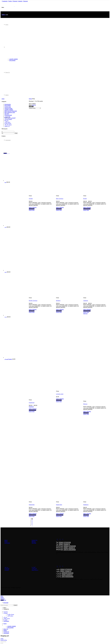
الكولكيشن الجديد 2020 (10, 118)
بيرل (6, 317)
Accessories (8, 104)
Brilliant (58, 301)
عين (6, 227)
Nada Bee (32, 505)
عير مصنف (7, 126)
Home (30, 99)
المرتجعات (34, 569)
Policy (6, 542)
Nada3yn (86, 505)
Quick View (32, 210)
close (3, 99)
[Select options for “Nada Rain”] (60, 515)
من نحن (6, 567)
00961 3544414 (64, 544)
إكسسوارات (7, 117)
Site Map (34, 543)
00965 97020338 (65, 542)
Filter (16, 133)
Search (16, 605)
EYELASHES (8, 106)
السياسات (7, 569)
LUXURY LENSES (9, 110)
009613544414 (67, 575)
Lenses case (60, 394)
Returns (34, 542)
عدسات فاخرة (8, 123)
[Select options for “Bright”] (87, 209)
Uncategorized (8, 115)
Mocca (85, 404)
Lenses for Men (8, 108)
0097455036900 (67, 577)
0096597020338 (67, 573)
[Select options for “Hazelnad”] (32, 410)
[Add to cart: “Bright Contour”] (32, 311)
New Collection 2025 (10, 112)
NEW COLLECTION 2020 (11, 111)
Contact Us (35, 540)
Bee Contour (60, 199)
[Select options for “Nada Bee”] (32, 515)
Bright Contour (33, 301)
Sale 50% (7, 114)
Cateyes (86, 301)
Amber (31, 199)
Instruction (7, 543)
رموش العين (7, 122)
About (6, 540)
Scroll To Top (4, 640)
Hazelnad (32, 403)
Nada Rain (59, 505)
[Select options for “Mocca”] (86, 413)
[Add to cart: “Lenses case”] (59, 400)
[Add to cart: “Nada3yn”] (86, 515)
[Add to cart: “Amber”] (32, 209)
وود (5, 182)
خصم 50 (7, 121)
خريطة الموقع (35, 570)
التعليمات (7, 570)
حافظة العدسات (8, 119)
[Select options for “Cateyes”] (87, 311)
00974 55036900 (70, 550)
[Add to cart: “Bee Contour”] (59, 209)
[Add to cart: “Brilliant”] (59, 311)
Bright (85, 199)
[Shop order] (35, 108)
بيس (6, 272)
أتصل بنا (34, 567)
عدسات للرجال (8, 125)
